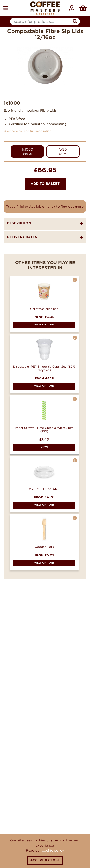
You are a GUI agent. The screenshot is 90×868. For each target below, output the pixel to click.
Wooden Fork (44, 547)
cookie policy (53, 850)
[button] (75, 280)
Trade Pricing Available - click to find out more (45, 206)
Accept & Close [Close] (45, 860)
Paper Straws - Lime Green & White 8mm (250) (44, 430)
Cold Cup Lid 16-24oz (44, 489)
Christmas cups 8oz (44, 309)
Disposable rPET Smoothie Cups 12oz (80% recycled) (44, 368)
